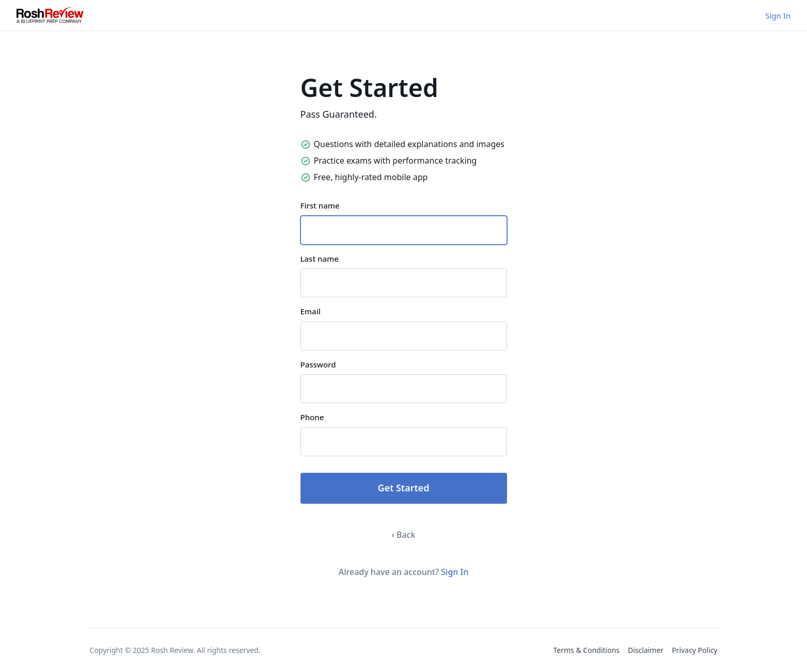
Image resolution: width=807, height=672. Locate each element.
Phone (312, 417)
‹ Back (404, 535)
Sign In (778, 15)
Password (318, 364)
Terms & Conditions (587, 650)
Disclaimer (646, 650)
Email (311, 311)
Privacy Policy (694, 650)
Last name (320, 259)
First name (320, 205)
